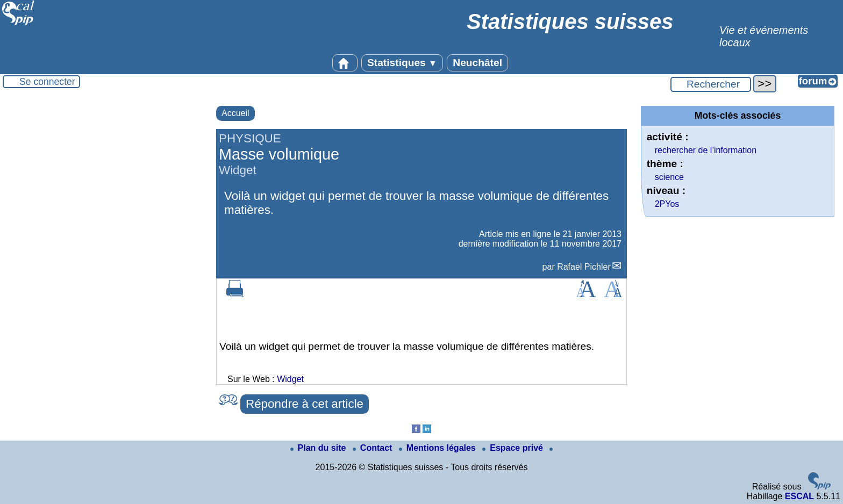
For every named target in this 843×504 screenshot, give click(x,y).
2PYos (667, 204)
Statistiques (402, 63)
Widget (290, 379)
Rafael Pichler (584, 267)
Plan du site (319, 448)
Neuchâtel (477, 63)
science (669, 177)
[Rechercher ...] (711, 84)
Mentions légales (438, 448)
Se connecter (47, 82)
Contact (374, 448)
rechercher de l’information (706, 150)
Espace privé (514, 448)
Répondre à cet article (305, 404)
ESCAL (799, 496)
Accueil (235, 113)
